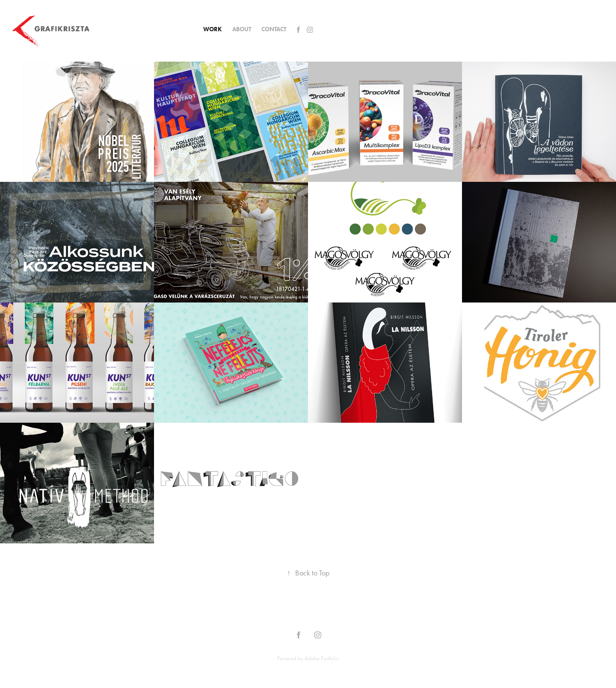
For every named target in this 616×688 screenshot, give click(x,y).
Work (212, 29)
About (242, 29)
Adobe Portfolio (322, 658)
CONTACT (274, 29)
